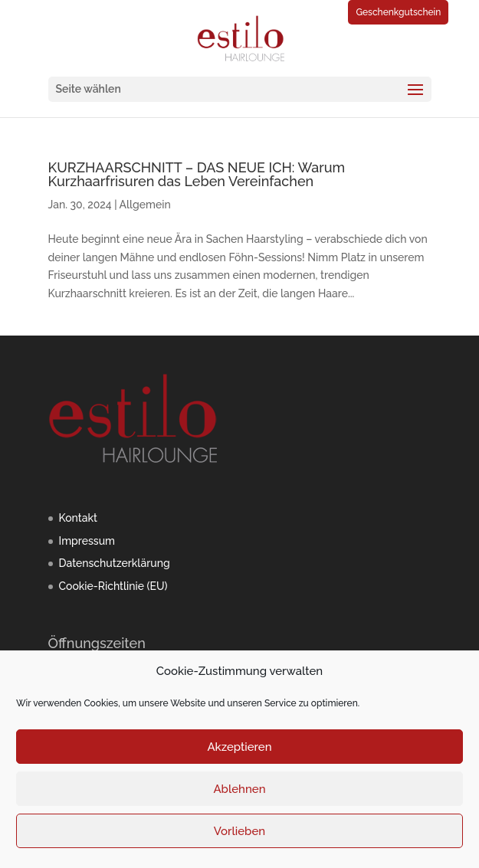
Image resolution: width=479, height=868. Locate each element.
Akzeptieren (239, 747)
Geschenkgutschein (398, 12)
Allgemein (145, 205)
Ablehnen (239, 789)
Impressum (87, 541)
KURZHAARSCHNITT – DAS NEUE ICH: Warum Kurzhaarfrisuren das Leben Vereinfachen (197, 174)
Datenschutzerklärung (115, 563)
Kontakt (78, 518)
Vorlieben (239, 831)
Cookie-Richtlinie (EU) (113, 586)
